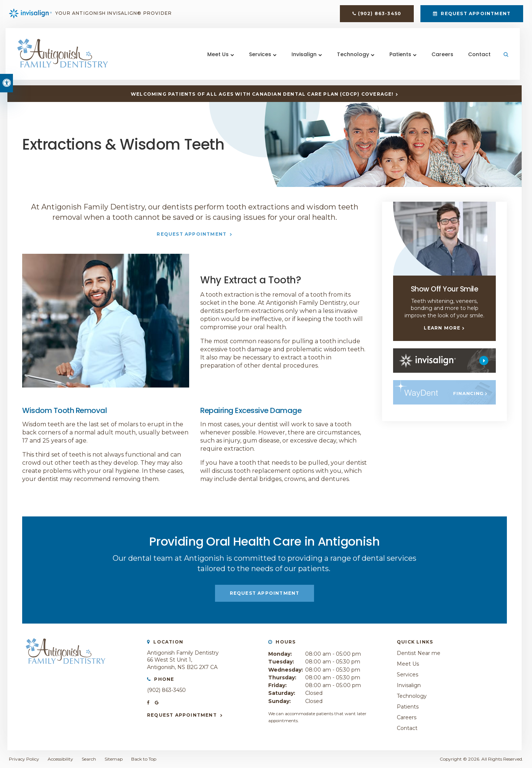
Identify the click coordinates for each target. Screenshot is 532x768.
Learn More (442, 328)
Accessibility (60, 759)
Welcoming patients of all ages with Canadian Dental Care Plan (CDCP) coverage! (262, 94)
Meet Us (217, 59)
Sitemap (114, 759)
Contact (478, 59)
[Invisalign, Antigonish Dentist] (444, 360)
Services (259, 59)
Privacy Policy (24, 759)
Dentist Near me (419, 653)
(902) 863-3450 (380, 15)
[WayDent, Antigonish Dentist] (444, 392)
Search (89, 759)
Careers (441, 59)
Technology (352, 59)
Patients (399, 59)
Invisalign (303, 59)
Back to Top (144, 759)
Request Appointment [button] (475, 15)
